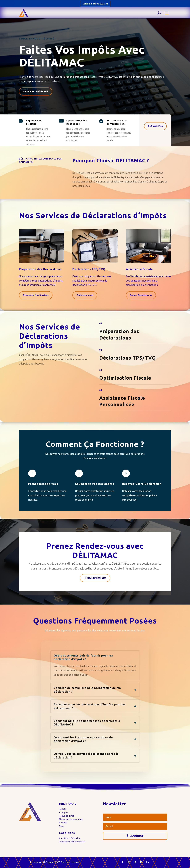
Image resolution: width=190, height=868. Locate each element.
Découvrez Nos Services (36, 295)
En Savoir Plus (155, 126)
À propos (63, 812)
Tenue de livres (67, 816)
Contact (63, 823)
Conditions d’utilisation (70, 838)
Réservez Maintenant (95, 578)
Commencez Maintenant (36, 91)
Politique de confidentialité (72, 842)
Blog (61, 826)
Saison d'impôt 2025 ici (95, 4)
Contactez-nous (85, 295)
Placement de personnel (71, 819)
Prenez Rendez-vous (141, 295)
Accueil (63, 809)
